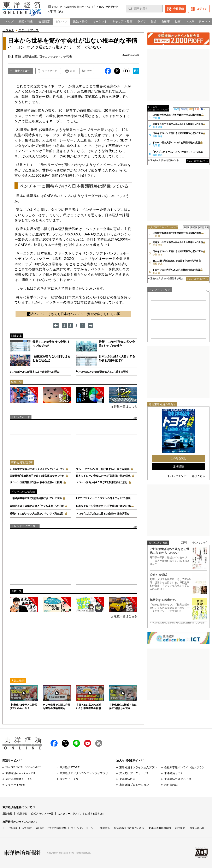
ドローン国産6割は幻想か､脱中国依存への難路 (36, 482)
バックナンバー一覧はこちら (188, 476)
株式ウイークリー (70, 779)
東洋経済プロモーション (134, 785)
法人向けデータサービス (134, 773)
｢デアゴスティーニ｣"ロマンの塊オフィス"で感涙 (103, 498)
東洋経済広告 (127, 779)
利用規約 (180, 828)
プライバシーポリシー (83, 828)
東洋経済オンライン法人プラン (138, 767)
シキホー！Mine (15, 785)
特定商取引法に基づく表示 (129, 828)
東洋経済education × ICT (20, 773)
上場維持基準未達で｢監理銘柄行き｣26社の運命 (36, 498)
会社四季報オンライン (19, 779)
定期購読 (178, 467)
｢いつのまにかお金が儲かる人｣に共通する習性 (102, 372)
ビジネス (8, 30)
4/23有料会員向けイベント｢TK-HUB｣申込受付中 (91, 7)
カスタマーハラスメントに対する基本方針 (81, 814)
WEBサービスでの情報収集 (51, 828)
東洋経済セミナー (175, 773)
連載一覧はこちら (125, 616)
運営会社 (7, 814)
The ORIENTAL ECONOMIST (23, 767)
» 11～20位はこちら (198, 279)
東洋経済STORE (70, 767)
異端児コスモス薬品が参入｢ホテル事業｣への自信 (37, 506)
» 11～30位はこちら (198, 161)
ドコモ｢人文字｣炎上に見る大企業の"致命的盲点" (103, 514)
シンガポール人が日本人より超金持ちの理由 (35, 372)
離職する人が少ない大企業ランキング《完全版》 (37, 514)
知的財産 (105, 828)
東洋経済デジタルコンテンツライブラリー (85, 773)
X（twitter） (65, 743)
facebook (54, 743)
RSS (99, 743)
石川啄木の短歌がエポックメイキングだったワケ (37, 469)
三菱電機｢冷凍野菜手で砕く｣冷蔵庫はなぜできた (37, 476)
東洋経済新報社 (23, 853)
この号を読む (178, 458)
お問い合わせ (197, 828)
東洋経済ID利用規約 (160, 828)
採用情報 (22, 814)
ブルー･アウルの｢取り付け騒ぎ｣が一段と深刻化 (103, 469)
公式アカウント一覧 (42, 814)
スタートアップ (29, 30)
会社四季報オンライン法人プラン (184, 767)
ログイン (202, 9)
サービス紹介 (10, 828)
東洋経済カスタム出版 (178, 779)
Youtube (88, 743)
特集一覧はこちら (125, 406)
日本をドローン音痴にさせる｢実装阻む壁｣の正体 (103, 476)
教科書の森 (171, 785)
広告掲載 (27, 828)
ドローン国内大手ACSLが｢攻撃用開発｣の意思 (102, 482)
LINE (76, 743)
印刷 (72, 71)
